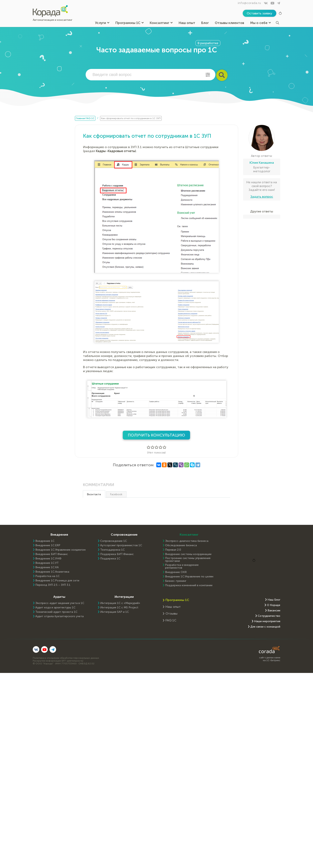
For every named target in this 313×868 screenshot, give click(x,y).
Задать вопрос (262, 197)
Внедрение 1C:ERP (48, 545)
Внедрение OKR (176, 572)
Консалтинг (161, 23)
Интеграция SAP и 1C (115, 612)
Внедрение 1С (45, 541)
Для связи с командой (265, 627)
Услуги (102, 23)
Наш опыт (187, 23)
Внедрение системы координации (188, 554)
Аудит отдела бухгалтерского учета (59, 616)
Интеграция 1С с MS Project (119, 608)
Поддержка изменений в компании (189, 585)
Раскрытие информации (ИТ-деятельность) (58, 661)
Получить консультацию (156, 435)
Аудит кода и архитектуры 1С (55, 608)
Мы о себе (261, 23)
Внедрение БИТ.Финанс (52, 554)
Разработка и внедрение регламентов (182, 566)
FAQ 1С (171, 620)
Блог (205, 23)
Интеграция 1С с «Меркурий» (120, 603)
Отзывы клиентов (229, 23)
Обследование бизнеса (181, 545)
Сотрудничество (269, 616)
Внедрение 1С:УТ (47, 563)
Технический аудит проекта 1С (56, 612)
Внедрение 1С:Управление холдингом (60, 550)
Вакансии (274, 611)
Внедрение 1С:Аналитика (52, 572)
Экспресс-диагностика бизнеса (187, 541)
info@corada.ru (249, 3)
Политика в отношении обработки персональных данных (66, 658)
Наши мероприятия (267, 621)
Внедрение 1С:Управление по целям (189, 577)
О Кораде (274, 605)
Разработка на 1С (48, 576)
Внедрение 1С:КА (47, 567)
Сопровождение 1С (114, 541)
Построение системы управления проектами (188, 560)
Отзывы (171, 613)
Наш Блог (274, 600)
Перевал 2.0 (173, 550)
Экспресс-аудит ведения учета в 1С (60, 603)
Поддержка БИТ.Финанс (117, 554)
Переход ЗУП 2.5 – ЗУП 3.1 (53, 585)
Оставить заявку (260, 13)
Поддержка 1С (110, 559)
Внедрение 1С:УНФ (48, 559)
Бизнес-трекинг (176, 581)
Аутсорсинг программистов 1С (121, 545)
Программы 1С (130, 23)
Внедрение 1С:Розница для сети (57, 581)
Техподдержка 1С (112, 550)
